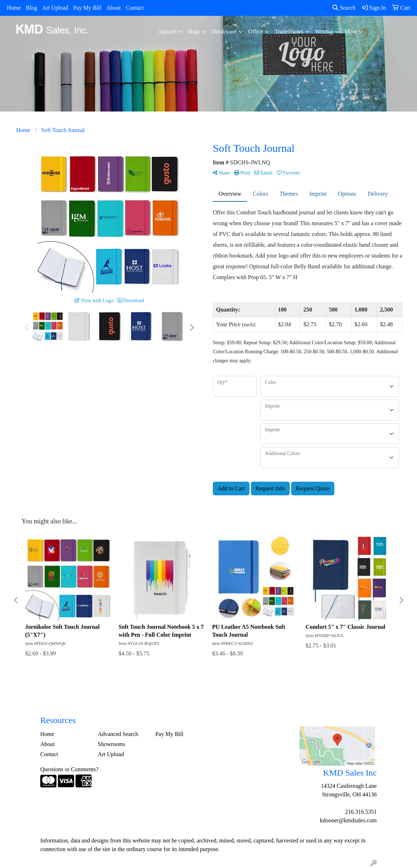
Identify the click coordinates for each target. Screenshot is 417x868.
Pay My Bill (87, 8)
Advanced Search (118, 734)
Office (256, 31)
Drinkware (224, 31)
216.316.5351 (361, 812)
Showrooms (111, 744)
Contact (135, 8)
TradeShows (289, 31)
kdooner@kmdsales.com (348, 820)
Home (14, 8)
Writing (324, 31)
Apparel (168, 31)
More (351, 31)
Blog (31, 8)
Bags (194, 31)
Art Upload (55, 8)
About (114, 8)
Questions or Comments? (69, 769)
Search (344, 8)
